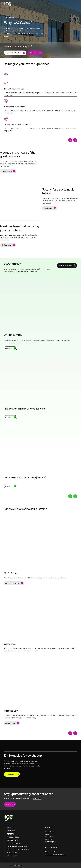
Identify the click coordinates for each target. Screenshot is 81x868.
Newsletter (12, 828)
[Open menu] (75, 5)
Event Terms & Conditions (19, 849)
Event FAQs (12, 853)
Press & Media (13, 837)
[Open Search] (69, 5)
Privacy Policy (13, 843)
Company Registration (17, 846)
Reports (11, 834)
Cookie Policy (13, 840)
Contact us (12, 856)
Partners (11, 831)
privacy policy (37, 798)
